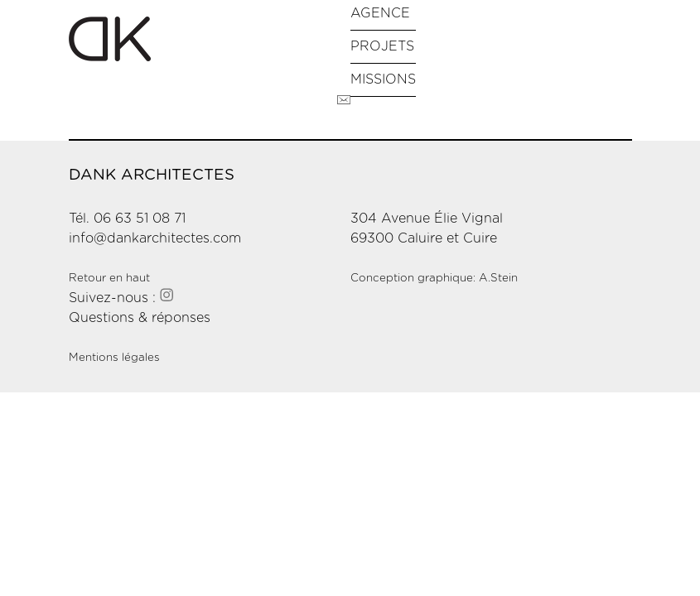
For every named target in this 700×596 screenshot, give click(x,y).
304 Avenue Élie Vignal (427, 219)
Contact (344, 100)
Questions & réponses (140, 318)
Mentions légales (114, 358)
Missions (383, 79)
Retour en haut (109, 278)
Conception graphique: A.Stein (434, 278)
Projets (382, 46)
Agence (380, 13)
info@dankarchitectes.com (155, 238)
